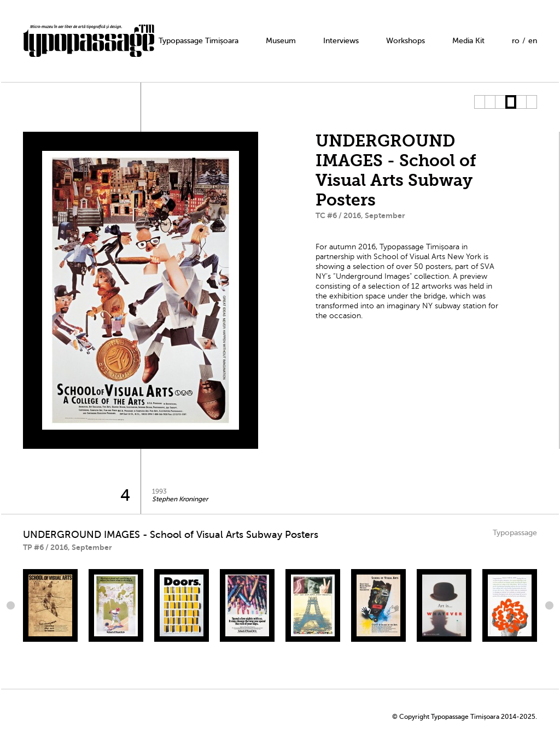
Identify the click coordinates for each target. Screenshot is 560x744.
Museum (281, 41)
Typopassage (515, 533)
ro (516, 41)
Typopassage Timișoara (199, 41)
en (533, 41)
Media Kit (468, 41)
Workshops (406, 41)
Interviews (341, 41)
